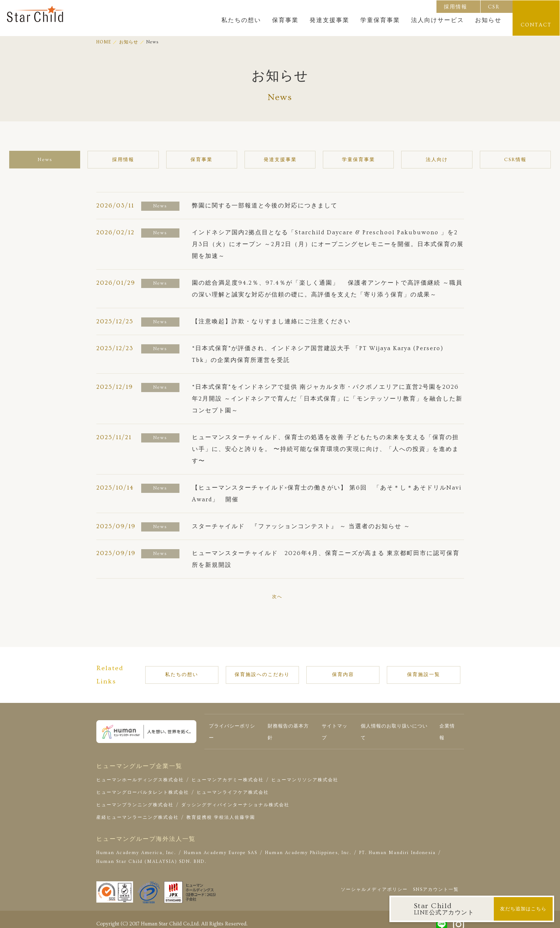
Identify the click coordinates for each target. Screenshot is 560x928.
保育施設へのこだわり (275, 672)
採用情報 (456, 7)
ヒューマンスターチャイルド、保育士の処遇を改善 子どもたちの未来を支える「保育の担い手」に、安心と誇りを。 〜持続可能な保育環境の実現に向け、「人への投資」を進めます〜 (325, 450)
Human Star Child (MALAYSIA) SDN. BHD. (151, 854)
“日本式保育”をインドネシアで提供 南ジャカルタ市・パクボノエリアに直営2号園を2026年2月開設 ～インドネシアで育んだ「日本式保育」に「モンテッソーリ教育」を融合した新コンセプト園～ (327, 399)
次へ (277, 598)
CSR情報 (468, 160)
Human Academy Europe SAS (221, 845)
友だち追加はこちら (523, 909)
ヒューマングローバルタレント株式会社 (143, 785)
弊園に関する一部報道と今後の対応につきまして (265, 206)
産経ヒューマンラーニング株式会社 (138, 810)
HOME (104, 42)
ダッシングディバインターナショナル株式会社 (235, 798)
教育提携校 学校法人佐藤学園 (221, 810)
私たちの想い (242, 20)
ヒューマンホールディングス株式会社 (140, 773)
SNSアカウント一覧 (436, 882)
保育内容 (349, 672)
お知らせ (489, 20)
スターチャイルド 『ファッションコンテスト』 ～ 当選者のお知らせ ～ (301, 527)
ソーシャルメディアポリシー (374, 882)
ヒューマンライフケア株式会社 (233, 785)
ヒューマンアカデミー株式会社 (228, 773)
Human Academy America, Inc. (136, 845)
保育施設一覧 (415, 672)
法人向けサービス (438, 20)
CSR (494, 7)
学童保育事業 (381, 20)
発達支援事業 (330, 20)
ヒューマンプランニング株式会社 (135, 798)
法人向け (405, 160)
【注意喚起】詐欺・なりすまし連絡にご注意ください (271, 322)
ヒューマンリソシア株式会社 (305, 773)
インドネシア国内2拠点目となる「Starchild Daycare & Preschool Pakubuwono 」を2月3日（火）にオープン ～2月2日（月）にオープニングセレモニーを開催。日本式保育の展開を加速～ (328, 245)
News (92, 160)
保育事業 (286, 20)
